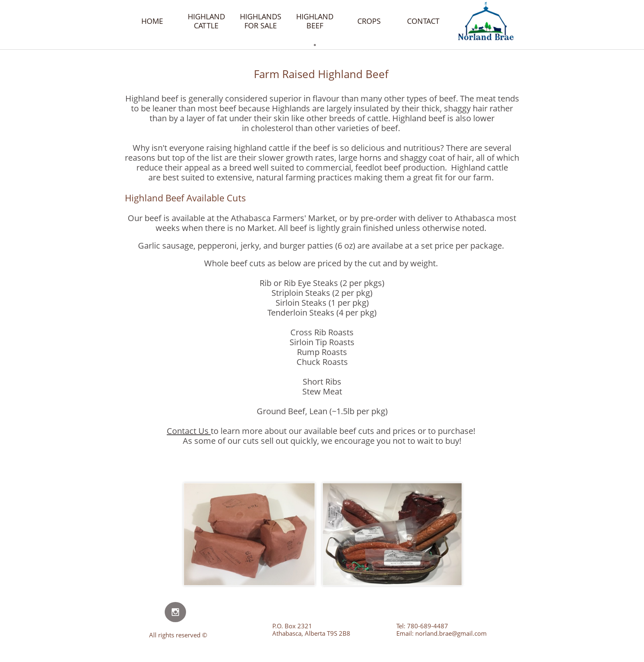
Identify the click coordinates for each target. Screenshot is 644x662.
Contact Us (188, 431)
